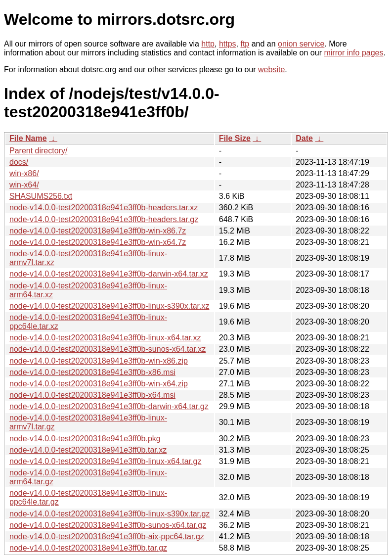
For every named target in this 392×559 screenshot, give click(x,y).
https (228, 44)
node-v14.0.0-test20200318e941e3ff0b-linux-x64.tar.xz (105, 338)
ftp (245, 44)
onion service (301, 44)
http (208, 44)
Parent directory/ (38, 151)
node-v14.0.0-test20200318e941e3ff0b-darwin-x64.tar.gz (109, 406)
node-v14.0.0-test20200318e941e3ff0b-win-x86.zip (99, 361)
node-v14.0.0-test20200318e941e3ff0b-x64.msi (92, 395)
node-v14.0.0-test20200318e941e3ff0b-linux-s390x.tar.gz (109, 514)
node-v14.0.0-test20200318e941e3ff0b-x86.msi (92, 372)
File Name (28, 138)
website (271, 70)
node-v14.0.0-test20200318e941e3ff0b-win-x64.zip (99, 384)
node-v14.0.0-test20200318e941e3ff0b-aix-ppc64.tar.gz (107, 536)
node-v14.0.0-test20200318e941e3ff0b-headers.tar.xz (104, 208)
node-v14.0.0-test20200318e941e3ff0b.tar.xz (88, 450)
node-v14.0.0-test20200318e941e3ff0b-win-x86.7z (98, 231)
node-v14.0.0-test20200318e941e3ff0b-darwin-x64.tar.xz (109, 274)
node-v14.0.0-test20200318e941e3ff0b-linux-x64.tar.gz (105, 461)
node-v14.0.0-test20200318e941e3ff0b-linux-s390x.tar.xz (109, 306)
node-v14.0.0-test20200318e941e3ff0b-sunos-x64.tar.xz (108, 349)
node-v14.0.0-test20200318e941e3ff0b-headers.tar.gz (104, 219)
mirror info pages (353, 53)
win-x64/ (24, 185)
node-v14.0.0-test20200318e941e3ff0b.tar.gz (88, 548)
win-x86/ (24, 173)
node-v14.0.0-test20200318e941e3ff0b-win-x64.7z (98, 242)
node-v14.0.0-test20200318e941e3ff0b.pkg (85, 439)
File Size (235, 138)
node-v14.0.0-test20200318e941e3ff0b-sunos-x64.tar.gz (108, 525)
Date (304, 138)
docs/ (19, 162)
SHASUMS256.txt (41, 196)
